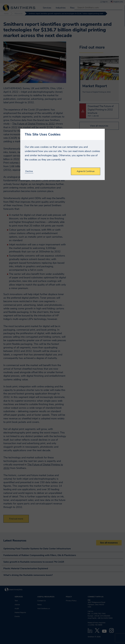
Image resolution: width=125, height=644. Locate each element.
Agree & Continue (86, 171)
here (55, 155)
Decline (29, 171)
